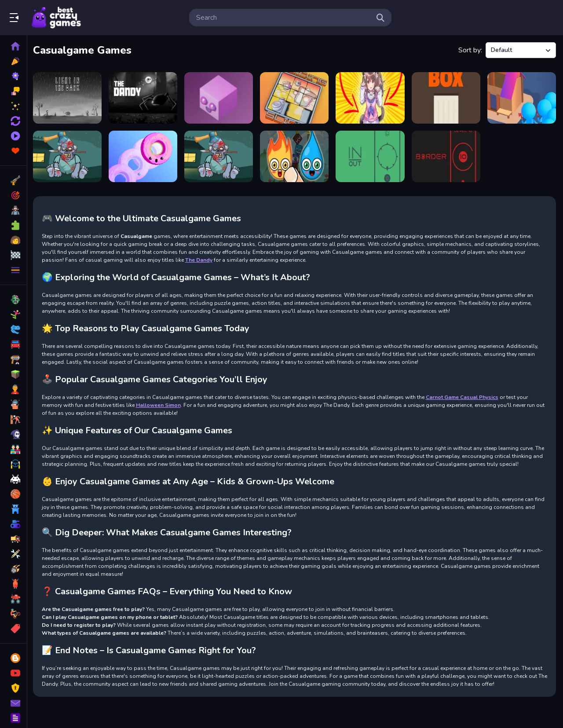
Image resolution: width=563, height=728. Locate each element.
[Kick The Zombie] (220, 156)
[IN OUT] (371, 156)
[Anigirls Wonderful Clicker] (371, 98)
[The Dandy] (144, 98)
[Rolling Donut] (144, 156)
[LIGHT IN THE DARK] (69, 98)
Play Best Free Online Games (56, 18)
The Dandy (201, 260)
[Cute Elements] (295, 156)
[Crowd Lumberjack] (522, 98)
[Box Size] (446, 98)
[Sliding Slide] (295, 98)
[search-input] (283, 18)
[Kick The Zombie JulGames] (69, 156)
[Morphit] (220, 98)
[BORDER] (446, 156)
